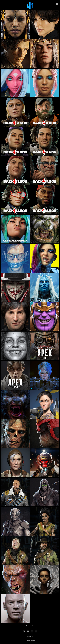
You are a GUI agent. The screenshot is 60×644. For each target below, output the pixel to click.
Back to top (30, 636)
